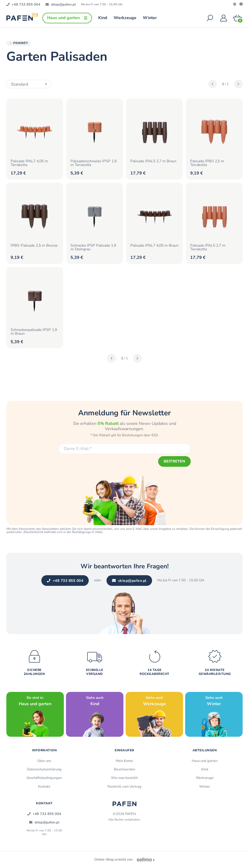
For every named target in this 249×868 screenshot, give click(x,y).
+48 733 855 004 (65, 581)
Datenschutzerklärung (44, 770)
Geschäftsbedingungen (44, 778)
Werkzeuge (205, 778)
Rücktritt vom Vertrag (125, 787)
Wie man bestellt (124, 778)
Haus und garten (205, 761)
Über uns (44, 761)
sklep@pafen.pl (129, 581)
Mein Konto (124, 761)
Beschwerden (125, 770)
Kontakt (44, 787)
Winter (205, 787)
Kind (205, 770)
